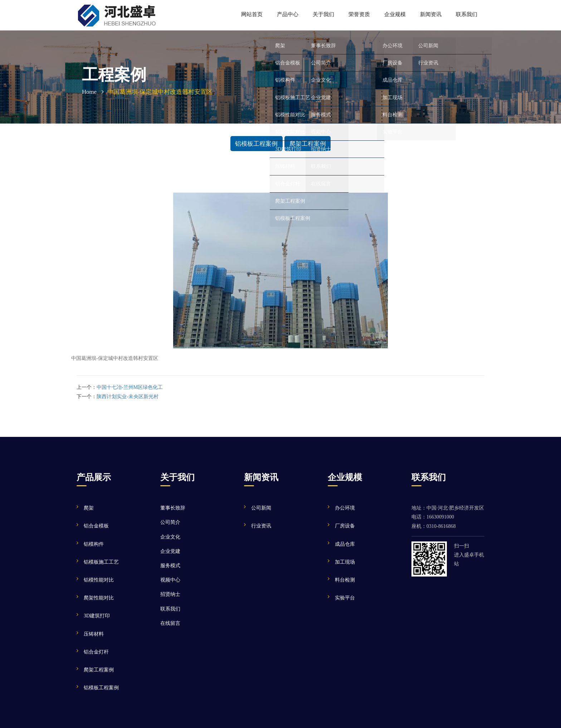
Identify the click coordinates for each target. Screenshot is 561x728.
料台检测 (345, 580)
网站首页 (252, 14)
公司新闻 (261, 508)
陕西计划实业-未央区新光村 (128, 397)
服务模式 (170, 566)
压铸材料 (94, 634)
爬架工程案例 (308, 143)
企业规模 (395, 14)
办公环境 (345, 508)
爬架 (89, 508)
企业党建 (170, 551)
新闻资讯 (431, 14)
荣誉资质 (359, 14)
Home (89, 92)
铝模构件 (94, 544)
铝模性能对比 (99, 580)
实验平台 (345, 598)
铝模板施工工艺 (101, 562)
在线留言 (170, 623)
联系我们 (467, 14)
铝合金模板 (96, 526)
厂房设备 (345, 526)
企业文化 (170, 537)
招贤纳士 (170, 594)
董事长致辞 (173, 508)
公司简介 (170, 522)
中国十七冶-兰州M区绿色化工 (130, 387)
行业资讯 (261, 526)
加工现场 (345, 562)
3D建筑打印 (97, 616)
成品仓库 (345, 544)
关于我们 (323, 14)
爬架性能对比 (99, 598)
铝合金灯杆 (96, 652)
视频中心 (170, 580)
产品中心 (288, 14)
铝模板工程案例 (256, 143)
